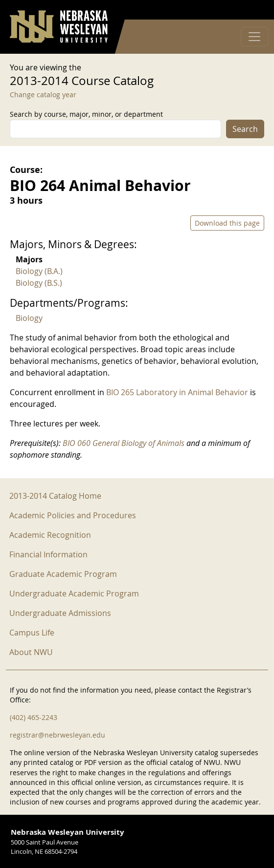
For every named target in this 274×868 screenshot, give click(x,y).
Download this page (227, 223)
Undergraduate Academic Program (74, 593)
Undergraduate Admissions (60, 613)
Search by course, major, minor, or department (86, 114)
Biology (29, 318)
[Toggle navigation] (254, 37)
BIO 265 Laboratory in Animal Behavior (177, 392)
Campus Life (32, 633)
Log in (251, 10)
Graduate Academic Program (63, 574)
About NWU (31, 652)
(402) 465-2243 (34, 717)
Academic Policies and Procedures (73, 515)
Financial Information (48, 554)
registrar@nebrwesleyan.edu (57, 735)
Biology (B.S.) (39, 283)
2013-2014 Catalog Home (55, 496)
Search (245, 129)
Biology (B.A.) (39, 271)
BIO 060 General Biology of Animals (124, 443)
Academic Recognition (50, 535)
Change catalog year (43, 95)
